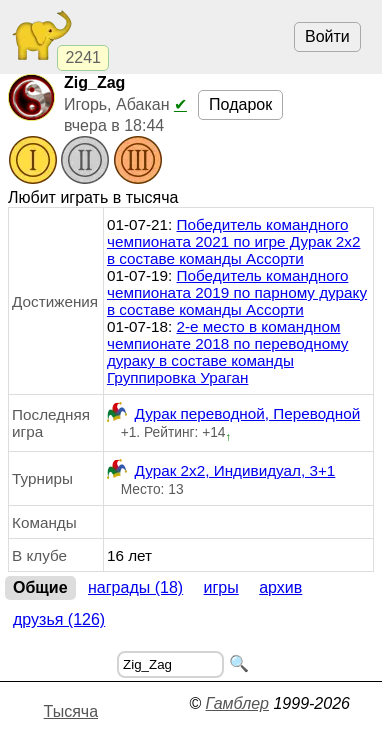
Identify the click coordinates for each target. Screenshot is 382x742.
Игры (221, 587)
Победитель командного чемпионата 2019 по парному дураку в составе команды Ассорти (237, 292)
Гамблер (237, 703)
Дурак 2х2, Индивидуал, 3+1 (221, 470)
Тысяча (71, 711)
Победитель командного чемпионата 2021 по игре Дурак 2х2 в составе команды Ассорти (234, 241)
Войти (327, 36)
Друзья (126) (59, 619)
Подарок (240, 104)
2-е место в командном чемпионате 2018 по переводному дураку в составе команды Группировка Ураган (228, 352)
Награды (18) (135, 587)
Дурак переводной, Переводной (233, 413)
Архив (280, 587)
